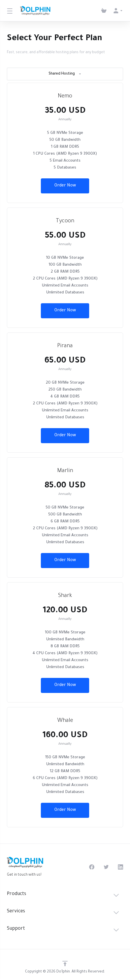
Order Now (65, 186)
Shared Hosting (65, 74)
